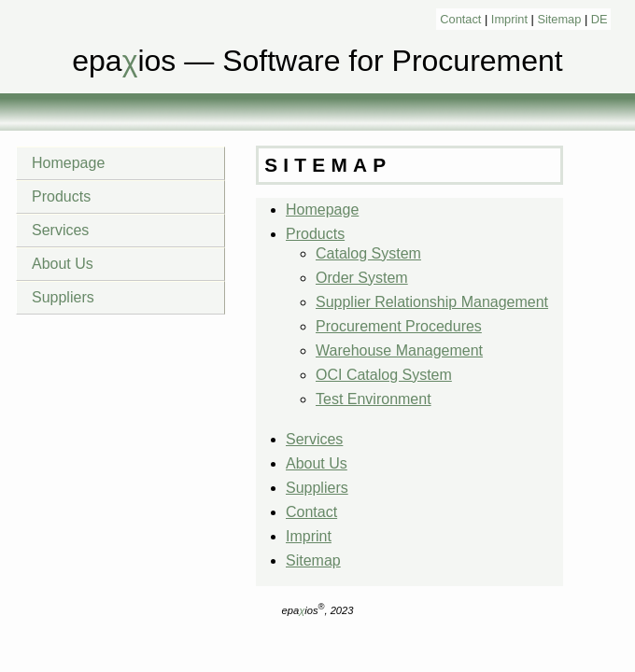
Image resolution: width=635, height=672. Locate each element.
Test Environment (374, 399)
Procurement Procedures (399, 326)
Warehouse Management (399, 350)
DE (600, 19)
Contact (460, 19)
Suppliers (63, 297)
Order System (362, 278)
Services (60, 230)
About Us (63, 264)
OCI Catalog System (384, 375)
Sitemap (559, 19)
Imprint (509, 19)
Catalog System (368, 253)
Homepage (68, 163)
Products (61, 196)
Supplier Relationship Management (432, 302)
